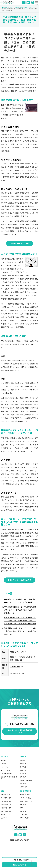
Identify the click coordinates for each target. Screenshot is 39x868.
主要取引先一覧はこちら (20, 243)
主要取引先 (4, 818)
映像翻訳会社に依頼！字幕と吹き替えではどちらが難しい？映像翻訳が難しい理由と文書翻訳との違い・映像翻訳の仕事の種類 (20, 621)
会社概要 (4, 760)
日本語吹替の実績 (6, 801)
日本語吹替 (23, 767)
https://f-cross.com (17, 673)
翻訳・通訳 (23, 777)
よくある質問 (23, 787)
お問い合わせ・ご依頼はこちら (20, 580)
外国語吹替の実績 (6, 808)
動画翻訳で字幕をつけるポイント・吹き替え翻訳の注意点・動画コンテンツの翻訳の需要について (20, 631)
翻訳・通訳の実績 (6, 811)
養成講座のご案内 (25, 795)
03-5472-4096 (15, 667)
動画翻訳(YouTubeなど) (26, 780)
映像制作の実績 (5, 795)
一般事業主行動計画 (7, 774)
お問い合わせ (20, 865)
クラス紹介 (23, 804)
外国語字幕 (23, 770)
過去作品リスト (5, 814)
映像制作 (22, 760)
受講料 (21, 808)
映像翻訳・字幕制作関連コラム (9, 777)
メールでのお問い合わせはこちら (20, 731)
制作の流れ (23, 783)
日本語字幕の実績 (6, 798)
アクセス (3, 764)
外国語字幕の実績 (13, 564)
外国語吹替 (23, 774)
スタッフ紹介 (5, 767)
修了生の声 (23, 811)
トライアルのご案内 (25, 798)
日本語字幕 (23, 764)
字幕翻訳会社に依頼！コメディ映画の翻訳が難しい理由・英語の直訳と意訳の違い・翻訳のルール (20, 610)
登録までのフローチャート (27, 801)
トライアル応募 (5, 770)
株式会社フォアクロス (22, 840)
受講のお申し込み (25, 818)
